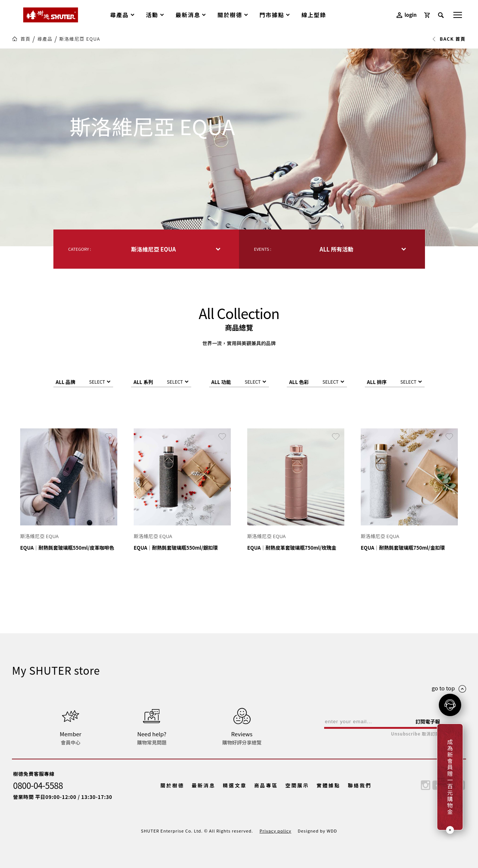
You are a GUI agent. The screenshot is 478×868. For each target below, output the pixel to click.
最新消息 (204, 785)
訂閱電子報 (428, 722)
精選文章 (235, 785)
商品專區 (266, 785)
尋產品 (45, 39)
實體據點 (329, 785)
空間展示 (297, 785)
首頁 (26, 39)
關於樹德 (173, 785)
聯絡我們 (360, 785)
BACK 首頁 (449, 39)
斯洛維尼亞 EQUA (80, 39)
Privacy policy (275, 831)
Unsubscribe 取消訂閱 (415, 734)
